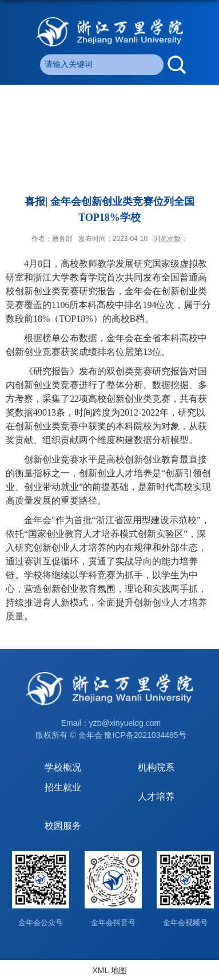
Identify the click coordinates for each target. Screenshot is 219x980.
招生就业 (63, 787)
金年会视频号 (185, 922)
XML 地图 (109, 970)
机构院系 (156, 767)
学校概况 (63, 767)
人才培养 (156, 797)
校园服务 (63, 826)
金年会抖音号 (113, 922)
